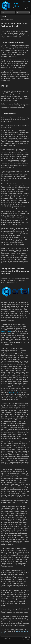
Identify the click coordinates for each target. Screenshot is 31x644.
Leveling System (6, 332)
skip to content (27, 1)
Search (14, 12)
